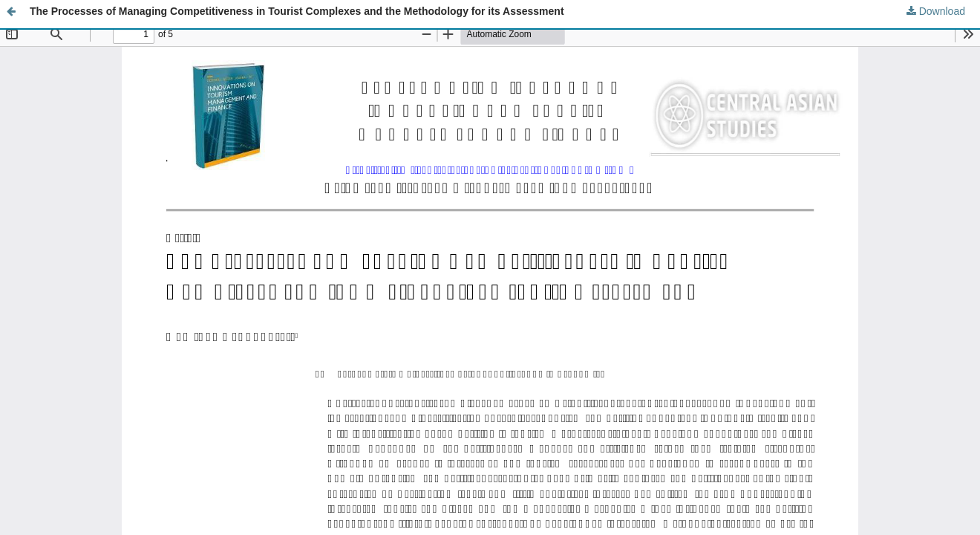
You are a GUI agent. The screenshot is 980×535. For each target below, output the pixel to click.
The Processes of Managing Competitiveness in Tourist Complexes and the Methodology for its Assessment (297, 11)
